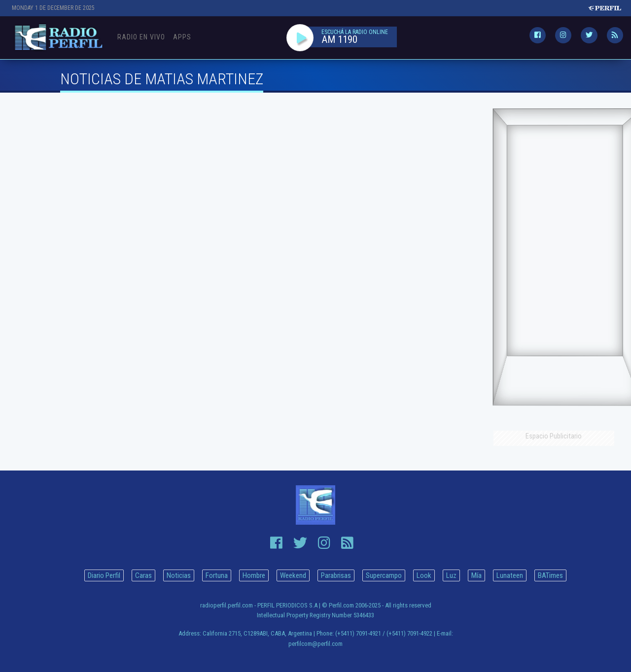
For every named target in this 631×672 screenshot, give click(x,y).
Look (424, 575)
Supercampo (384, 575)
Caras (143, 575)
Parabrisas (336, 575)
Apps (182, 37)
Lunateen (510, 575)
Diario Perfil (104, 575)
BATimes (550, 575)
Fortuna (217, 575)
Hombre (254, 575)
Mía (476, 575)
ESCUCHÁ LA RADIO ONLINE (355, 33)
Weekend (293, 575)
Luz (451, 575)
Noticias (179, 575)
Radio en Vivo (141, 37)
